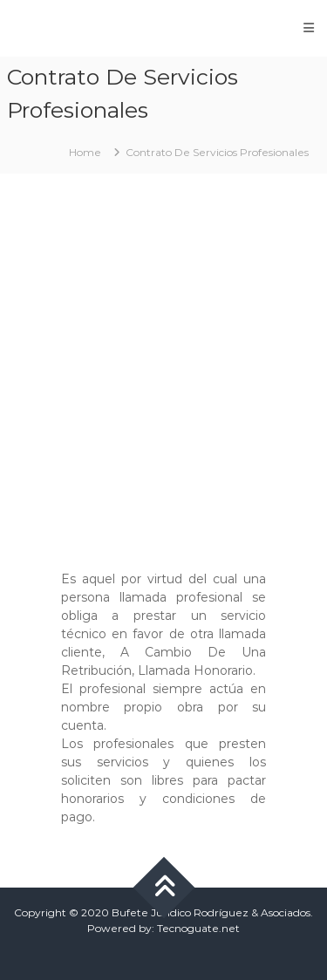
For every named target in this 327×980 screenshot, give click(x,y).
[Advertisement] (163, 363)
